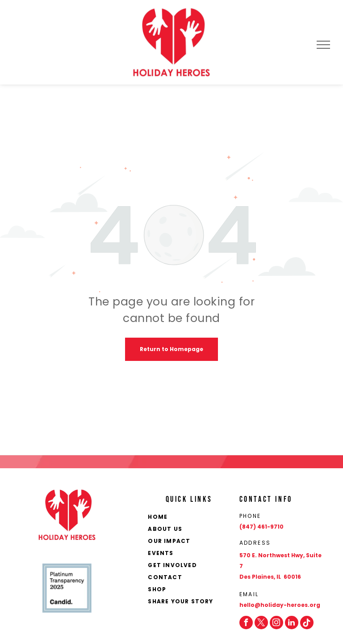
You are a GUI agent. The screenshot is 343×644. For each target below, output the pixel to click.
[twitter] (261, 623)
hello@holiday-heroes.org (280, 605)
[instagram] (276, 623)
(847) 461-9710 (261, 527)
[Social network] (307, 623)
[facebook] (246, 623)
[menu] (323, 45)
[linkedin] (292, 623)
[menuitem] (191, 518)
